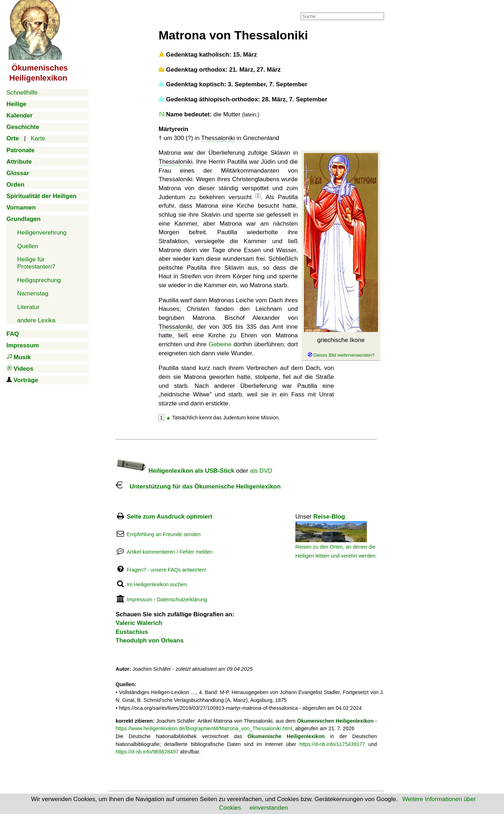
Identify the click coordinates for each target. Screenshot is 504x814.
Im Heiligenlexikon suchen (157, 584)
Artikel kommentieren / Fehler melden (170, 552)
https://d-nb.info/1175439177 (332, 744)
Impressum (139, 599)
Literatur (28, 307)
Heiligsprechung (39, 280)
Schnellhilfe (22, 93)
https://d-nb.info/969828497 (147, 752)
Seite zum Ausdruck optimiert (169, 517)
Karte (38, 138)
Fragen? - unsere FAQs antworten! (166, 570)
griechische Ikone (341, 347)
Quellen (28, 246)
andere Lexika (36, 320)
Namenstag (33, 293)
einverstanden (269, 808)
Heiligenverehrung (42, 233)
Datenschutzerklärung (182, 599)
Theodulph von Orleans (150, 640)
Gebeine (220, 344)
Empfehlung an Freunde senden (164, 534)
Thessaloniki (218, 138)
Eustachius (132, 632)
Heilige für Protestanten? (36, 263)
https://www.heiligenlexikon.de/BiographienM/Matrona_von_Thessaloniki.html (204, 728)
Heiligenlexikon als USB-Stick (175, 471)
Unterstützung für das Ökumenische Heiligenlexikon (198, 487)
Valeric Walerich (139, 623)
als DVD (261, 471)
